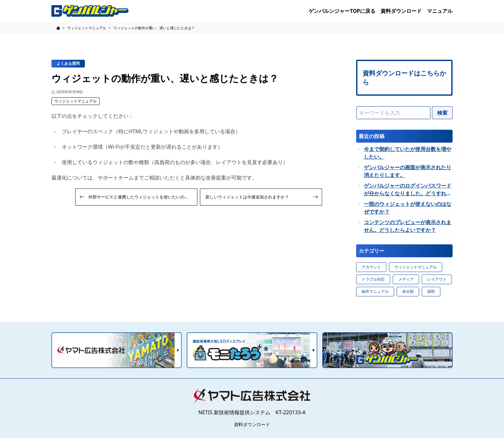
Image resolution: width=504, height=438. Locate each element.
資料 (431, 291)
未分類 (408, 291)
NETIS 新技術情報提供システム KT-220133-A (252, 412)
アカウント (371, 267)
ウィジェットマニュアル (76, 101)
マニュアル (440, 11)
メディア (406, 279)
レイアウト (437, 279)
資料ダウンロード (401, 11)
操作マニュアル (375, 291)
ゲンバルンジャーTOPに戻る (342, 11)
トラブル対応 (373, 279)
